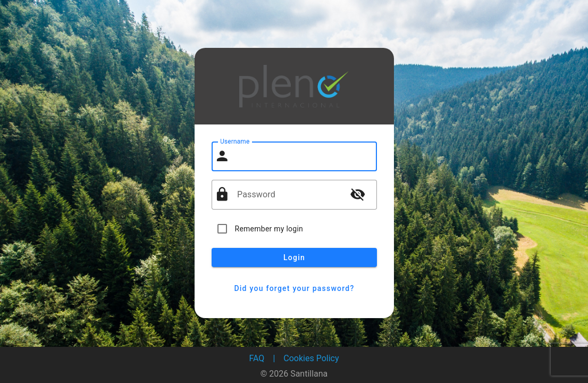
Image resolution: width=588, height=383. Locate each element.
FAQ (257, 358)
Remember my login (269, 229)
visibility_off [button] (358, 194)
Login (294, 257)
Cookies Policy (311, 358)
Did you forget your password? (294, 288)
